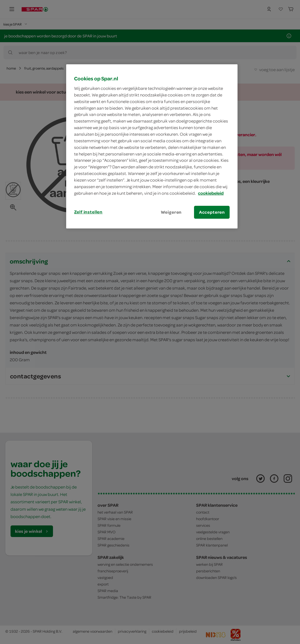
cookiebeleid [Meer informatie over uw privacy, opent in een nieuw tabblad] (211, 193)
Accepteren (212, 212)
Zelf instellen (88, 212)
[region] (152, 146)
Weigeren (171, 212)
